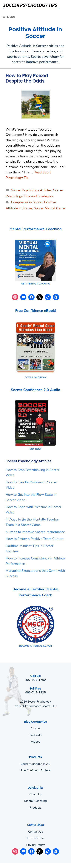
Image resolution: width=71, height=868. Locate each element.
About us (35, 794)
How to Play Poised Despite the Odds (27, 78)
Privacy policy (36, 845)
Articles (35, 728)
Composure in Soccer (27, 202)
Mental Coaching (35, 801)
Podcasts (36, 735)
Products (35, 808)
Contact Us (36, 832)
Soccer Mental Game (49, 208)
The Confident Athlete (35, 770)
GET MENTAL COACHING (35, 284)
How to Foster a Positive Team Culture (34, 539)
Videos (35, 742)
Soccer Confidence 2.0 (35, 764)
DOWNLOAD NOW (35, 378)
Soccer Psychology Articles (31, 190)
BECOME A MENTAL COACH (35, 646)
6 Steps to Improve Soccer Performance (35, 532)
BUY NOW (35, 449)
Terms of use (35, 838)
